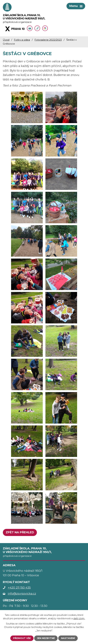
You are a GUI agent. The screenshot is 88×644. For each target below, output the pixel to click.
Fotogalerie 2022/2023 (48, 40)
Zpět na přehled (20, 532)
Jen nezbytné (46, 638)
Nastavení (68, 638)
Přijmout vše (22, 638)
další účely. (79, 618)
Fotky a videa (22, 40)
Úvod (6, 40)
